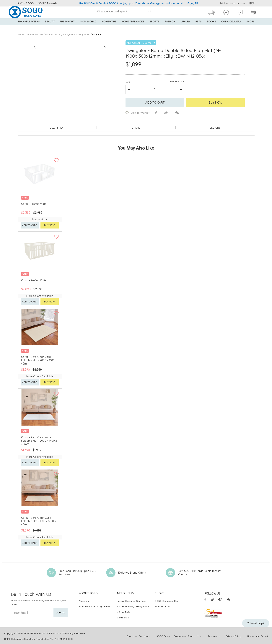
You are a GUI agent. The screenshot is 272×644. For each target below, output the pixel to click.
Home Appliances (133, 26)
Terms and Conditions (138, 635)
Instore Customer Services (131, 600)
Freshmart (67, 26)
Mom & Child (88, 26)
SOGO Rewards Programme (94, 606)
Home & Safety (54, 34)
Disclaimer (214, 635)
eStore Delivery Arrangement (133, 606)
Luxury (186, 26)
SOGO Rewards (48, 3)
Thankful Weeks (29, 26)
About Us (84, 600)
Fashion (170, 26)
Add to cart (155, 102)
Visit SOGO (26, 3)
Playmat (97, 34)
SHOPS (250, 26)
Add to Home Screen (232, 3)
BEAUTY (50, 26)
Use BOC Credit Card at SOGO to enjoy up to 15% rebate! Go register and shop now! (131, 3)
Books (211, 26)
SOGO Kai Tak (163, 606)
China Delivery (231, 26)
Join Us (61, 612)
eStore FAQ (123, 611)
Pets (199, 26)
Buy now (49, 224)
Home (21, 34)
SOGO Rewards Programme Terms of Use (179, 635)
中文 (252, 3)
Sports (155, 26)
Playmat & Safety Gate (77, 34)
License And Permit (258, 635)
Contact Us (123, 617)
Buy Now (215, 102)
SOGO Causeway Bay (167, 600)
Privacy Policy (233, 635)
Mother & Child (35, 34)
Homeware (109, 26)
